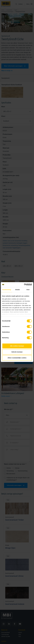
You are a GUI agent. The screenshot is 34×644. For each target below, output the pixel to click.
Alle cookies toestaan (17, 346)
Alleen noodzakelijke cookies (17, 358)
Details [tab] (17, 290)
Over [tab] (28, 290)
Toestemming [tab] (7, 290)
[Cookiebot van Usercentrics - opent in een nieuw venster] (24, 285)
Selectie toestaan (17, 352)
